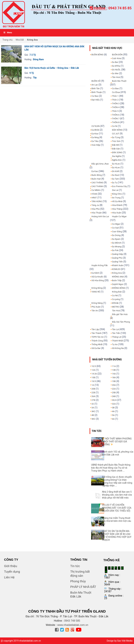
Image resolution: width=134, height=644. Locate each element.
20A (114, 385)
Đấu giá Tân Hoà (120, 314)
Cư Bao (95, 96)
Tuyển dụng (12, 572)
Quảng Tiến (117, 262)
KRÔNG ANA (118, 277)
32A (114, 404)
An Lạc (95, 85)
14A (114, 374)
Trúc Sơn (116, 141)
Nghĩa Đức (117, 160)
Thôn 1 (115, 96)
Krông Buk (117, 292)
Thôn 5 (115, 111)
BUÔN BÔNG (97, 55)
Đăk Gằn (116, 149)
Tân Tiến (116, 333)
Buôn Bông (97, 175)
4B (93, 415)
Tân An (95, 311)
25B (114, 393)
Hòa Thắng (117, 209)
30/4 (114, 400)
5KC (93, 419)
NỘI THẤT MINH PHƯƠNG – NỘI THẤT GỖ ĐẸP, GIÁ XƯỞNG (117, 442)
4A (113, 411)
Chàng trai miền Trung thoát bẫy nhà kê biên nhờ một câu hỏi (117, 521)
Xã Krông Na (118, 348)
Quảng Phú (117, 258)
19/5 (94, 381)
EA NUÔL (116, 70)
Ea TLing (116, 137)
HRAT (94, 198)
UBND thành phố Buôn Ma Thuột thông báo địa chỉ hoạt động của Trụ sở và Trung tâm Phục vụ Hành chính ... (111, 468)
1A (93, 385)
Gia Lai (115, 190)
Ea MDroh (117, 243)
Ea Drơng (116, 235)
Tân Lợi (115, 329)
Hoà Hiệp (96, 145)
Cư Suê (115, 228)
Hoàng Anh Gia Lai (100, 216)
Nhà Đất (20, 40)
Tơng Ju (95, 205)
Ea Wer (115, 73)
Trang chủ (7, 40)
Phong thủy (78, 581)
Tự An (115, 344)
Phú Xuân (96, 307)
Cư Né (115, 295)
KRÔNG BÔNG (119, 288)
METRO (116, 307)
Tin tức (75, 566)
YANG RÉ (96, 292)
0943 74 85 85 (120, 8)
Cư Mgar (116, 224)
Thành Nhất (117, 341)
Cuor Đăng (117, 231)
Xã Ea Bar (96, 348)
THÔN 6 (116, 115)
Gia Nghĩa (117, 156)
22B (93, 393)
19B (114, 381)
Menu (8, 33)
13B (114, 370)
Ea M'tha (116, 66)
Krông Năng (97, 303)
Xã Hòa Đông (98, 280)
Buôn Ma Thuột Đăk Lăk (81, 594)
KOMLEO (116, 269)
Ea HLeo (116, 164)
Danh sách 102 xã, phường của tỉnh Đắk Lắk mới (118, 453)
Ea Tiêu (95, 141)
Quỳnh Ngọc (118, 284)
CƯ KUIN (96, 126)
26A (93, 396)
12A (93, 370)
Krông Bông (97, 288)
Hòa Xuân (117, 213)
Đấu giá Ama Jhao (100, 164)
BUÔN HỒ (96, 81)
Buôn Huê (96, 179)
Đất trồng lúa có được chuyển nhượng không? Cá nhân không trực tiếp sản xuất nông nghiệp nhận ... (117, 481)
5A (113, 415)
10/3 (94, 366)
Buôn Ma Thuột (119, 81)
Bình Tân (96, 88)
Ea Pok (115, 250)
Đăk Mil (115, 145)
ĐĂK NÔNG (117, 130)
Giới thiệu (11, 566)
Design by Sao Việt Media (120, 641)
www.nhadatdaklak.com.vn (73, 625)
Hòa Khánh (117, 205)
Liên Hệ (9, 577)
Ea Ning (95, 137)
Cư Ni (115, 126)
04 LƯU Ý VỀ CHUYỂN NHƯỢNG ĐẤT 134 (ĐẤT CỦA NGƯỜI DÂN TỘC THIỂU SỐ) (117, 508)
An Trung (116, 198)
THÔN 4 (116, 107)
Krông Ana (117, 273)
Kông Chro (117, 194)
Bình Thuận (97, 92)
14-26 (94, 374)
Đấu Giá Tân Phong (121, 322)
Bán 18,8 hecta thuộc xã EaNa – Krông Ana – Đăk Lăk (52, 68)
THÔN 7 (116, 119)
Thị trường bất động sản (80, 574)
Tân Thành (96, 333)
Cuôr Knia (117, 58)
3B (113, 408)
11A (114, 366)
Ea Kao (95, 171)
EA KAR (116, 171)
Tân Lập (95, 329)
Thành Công (97, 341)
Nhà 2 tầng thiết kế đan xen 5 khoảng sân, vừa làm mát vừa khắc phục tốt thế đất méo (117, 495)
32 (93, 404)
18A (114, 377)
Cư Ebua (116, 92)
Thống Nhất (97, 344)
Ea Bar (115, 62)
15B (93, 377)
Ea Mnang (117, 247)
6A (113, 419)
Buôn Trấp (117, 280)
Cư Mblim (96, 190)
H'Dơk (94, 194)
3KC (93, 411)
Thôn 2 (115, 100)
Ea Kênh (95, 273)
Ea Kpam (116, 239)
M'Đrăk (115, 303)
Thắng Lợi (117, 337)
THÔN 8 (116, 122)
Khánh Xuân (118, 265)
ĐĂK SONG (117, 152)
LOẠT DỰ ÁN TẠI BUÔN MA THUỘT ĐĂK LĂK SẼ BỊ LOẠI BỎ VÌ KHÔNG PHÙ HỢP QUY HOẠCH (117, 535)
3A (93, 408)
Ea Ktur (95, 134)
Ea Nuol (116, 175)
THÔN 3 (116, 104)
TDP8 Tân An (98, 337)
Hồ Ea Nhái (117, 201)
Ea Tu (115, 183)
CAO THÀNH (97, 186)
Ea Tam (115, 179)
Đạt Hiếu (96, 100)
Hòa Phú (96, 209)
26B (114, 396)
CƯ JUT (116, 134)
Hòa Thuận (97, 213)
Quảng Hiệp (118, 254)
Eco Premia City (119, 186)
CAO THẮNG (97, 183)
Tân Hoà (116, 77)
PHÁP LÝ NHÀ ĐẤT (83, 587)
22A (114, 389)
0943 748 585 (72, 621)
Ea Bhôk (95, 130)
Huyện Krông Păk (100, 265)
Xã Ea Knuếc (97, 277)
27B (93, 400)
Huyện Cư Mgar (119, 216)
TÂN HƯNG (97, 201)
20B (93, 389)
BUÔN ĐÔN (117, 55)
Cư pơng (116, 299)
